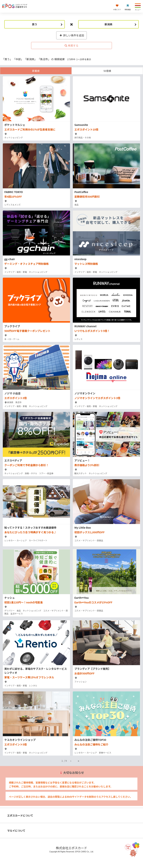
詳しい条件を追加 (72, 35)
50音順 (107, 71)
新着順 (36, 71)
